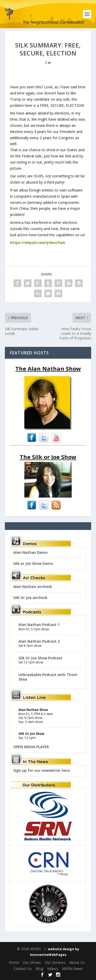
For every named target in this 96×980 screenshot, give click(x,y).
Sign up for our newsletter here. (42, 770)
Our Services (55, 962)
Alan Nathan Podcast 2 (39, 641)
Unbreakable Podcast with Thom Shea (48, 677)
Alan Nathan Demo (30, 552)
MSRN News (72, 969)
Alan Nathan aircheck (33, 587)
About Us (77, 962)
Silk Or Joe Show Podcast (40, 658)
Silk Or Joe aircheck (30, 598)
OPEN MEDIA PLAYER (31, 747)
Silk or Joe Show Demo (33, 563)
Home (14, 962)
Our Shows (32, 962)
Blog (39, 969)
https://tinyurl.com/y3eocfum (38, 242)
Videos (53, 969)
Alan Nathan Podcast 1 (39, 625)
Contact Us (23, 969)
